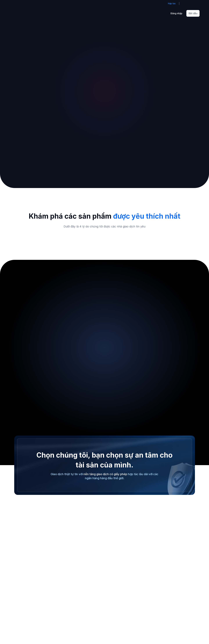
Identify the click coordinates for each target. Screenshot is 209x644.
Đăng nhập (176, 13)
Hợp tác (172, 3)
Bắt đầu (193, 13)
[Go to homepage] (14, 13)
